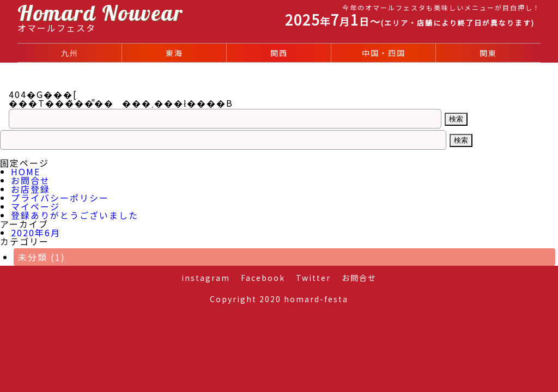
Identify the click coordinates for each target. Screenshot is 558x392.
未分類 (42, 257)
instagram (206, 278)
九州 (70, 53)
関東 (488, 53)
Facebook (263, 278)
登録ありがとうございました (75, 215)
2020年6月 (36, 232)
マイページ (35, 206)
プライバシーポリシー (60, 198)
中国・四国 (384, 53)
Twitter (313, 278)
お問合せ (31, 180)
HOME (26, 171)
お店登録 (31, 189)
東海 (174, 53)
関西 (279, 53)
